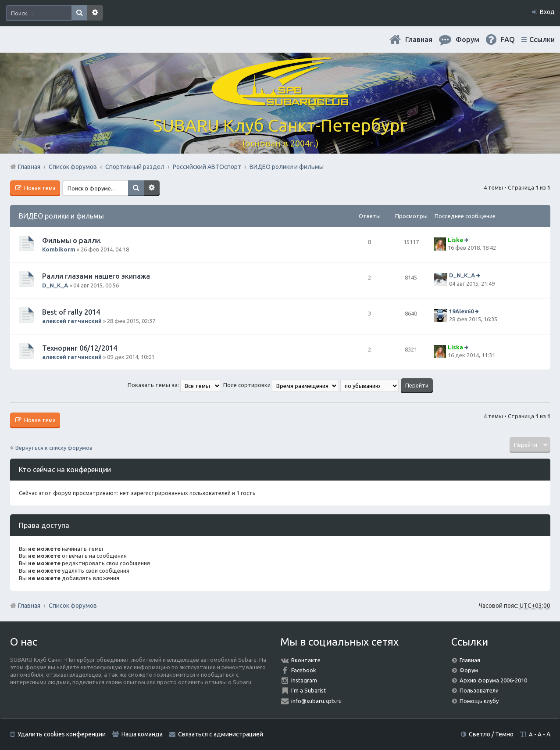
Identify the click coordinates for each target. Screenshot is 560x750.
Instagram (304, 680)
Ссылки (542, 39)
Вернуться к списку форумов (54, 448)
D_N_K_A (55, 285)
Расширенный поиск (95, 13)
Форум (469, 670)
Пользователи (479, 690)
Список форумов (73, 606)
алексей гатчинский (72, 321)
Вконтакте (306, 660)
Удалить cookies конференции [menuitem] (62, 734)
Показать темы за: (174, 385)
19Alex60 (461, 311)
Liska (455, 240)
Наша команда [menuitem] (142, 734)
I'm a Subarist (309, 690)
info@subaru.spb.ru (316, 701)
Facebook (304, 670)
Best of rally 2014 (71, 312)
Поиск (79, 13)
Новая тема (39, 188)
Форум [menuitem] (467, 39)
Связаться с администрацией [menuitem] (221, 734)
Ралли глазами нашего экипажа (96, 276)
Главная (419, 39)
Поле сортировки (281, 385)
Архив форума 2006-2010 (493, 680)
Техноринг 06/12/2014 (80, 348)
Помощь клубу (479, 701)
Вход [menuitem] (547, 12)
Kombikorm (59, 249)
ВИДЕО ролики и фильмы (61, 216)
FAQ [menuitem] (508, 39)
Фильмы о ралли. (72, 240)
